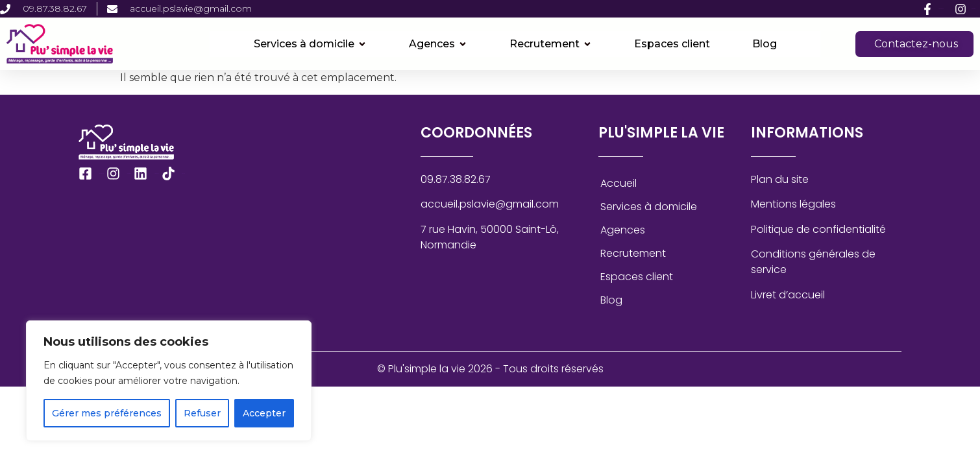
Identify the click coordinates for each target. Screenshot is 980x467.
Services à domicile (649, 207)
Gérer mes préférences (107, 413)
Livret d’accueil (788, 295)
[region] (169, 381)
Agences (623, 230)
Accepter (264, 413)
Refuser (202, 413)
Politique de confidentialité (818, 229)
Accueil (619, 183)
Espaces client (637, 277)
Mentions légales (793, 204)
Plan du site (780, 179)
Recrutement (633, 253)
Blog (611, 300)
